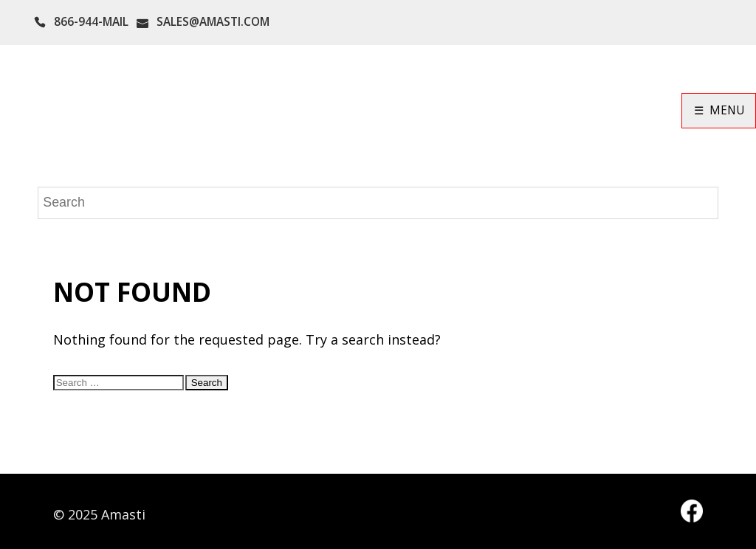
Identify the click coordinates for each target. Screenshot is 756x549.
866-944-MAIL (91, 22)
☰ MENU (719, 110)
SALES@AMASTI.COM (213, 22)
